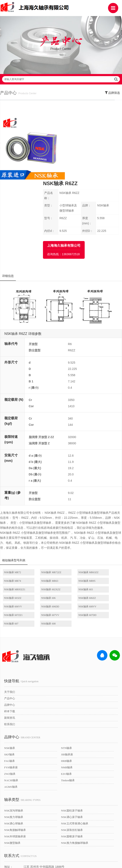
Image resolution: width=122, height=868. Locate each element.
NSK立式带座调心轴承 (75, 756)
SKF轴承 (9, 687)
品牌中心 (10, 637)
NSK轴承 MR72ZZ (45, 522)
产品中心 (10, 631)
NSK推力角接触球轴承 (75, 775)
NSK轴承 (10, 680)
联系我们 (10, 657)
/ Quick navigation (21, 613)
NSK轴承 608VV (74, 548)
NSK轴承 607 (72, 556)
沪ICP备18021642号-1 (83, 854)
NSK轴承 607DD (44, 556)
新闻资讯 (10, 650)
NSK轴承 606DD (44, 548)
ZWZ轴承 (10, 706)
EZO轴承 (66, 706)
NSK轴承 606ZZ (104, 539)
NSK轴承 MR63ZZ (75, 522)
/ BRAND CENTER (22, 670)
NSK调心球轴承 (14, 756)
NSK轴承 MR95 (43, 530)
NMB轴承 (67, 700)
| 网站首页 (12, 847)
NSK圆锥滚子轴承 (72, 769)
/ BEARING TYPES (22, 732)
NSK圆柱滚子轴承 (72, 743)
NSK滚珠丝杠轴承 (72, 762)
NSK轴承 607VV (13, 556)
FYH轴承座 (11, 700)
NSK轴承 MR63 (13, 530)
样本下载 (10, 644)
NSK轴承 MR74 (104, 522)
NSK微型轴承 (12, 775)
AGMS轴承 (11, 719)
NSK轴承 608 (103, 556)
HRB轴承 (67, 693)
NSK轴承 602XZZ (105, 530)
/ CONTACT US (20, 788)
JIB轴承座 (67, 687)
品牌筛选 (113, 98)
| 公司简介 (26, 847)
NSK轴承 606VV (13, 548)
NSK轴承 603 (11, 539)
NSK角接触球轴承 (15, 762)
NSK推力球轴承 (14, 749)
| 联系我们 (42, 847)
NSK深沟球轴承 (14, 743)
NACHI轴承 (11, 713)
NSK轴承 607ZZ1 (105, 548)
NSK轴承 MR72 (13, 522)
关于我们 (10, 624)
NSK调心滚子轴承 (72, 749)
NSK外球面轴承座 (15, 769)
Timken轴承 (68, 713)
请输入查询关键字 (61, 84)
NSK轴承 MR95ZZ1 (76, 530)
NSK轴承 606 (72, 539)
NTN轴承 (67, 680)
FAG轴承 (9, 693)
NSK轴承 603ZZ (43, 539)
